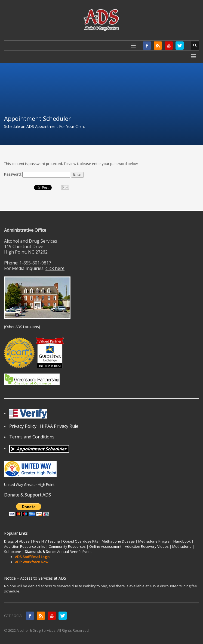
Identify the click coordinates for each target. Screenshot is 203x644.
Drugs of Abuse (17, 541)
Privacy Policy (23, 426)
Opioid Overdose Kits (81, 541)
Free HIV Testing (46, 541)
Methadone (182, 546)
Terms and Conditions (32, 437)
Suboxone (13, 552)
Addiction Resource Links (25, 546)
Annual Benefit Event (58, 552)
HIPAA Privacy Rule (59, 426)
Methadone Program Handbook (164, 541)
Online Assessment (105, 546)
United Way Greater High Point (29, 484)
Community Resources (67, 546)
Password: (37, 175)
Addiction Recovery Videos (147, 546)
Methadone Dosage (118, 541)
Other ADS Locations (22, 327)
